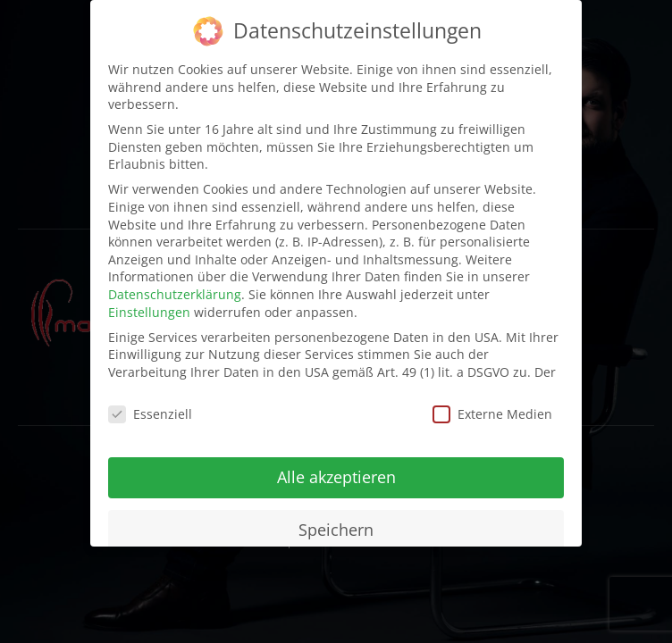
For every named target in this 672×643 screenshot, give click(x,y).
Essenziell (150, 413)
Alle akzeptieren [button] (336, 476)
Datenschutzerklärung (175, 293)
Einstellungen (149, 310)
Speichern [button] (336, 529)
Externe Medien (492, 413)
